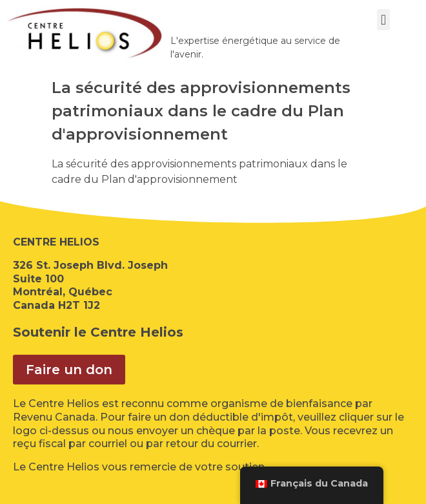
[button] (383, 20)
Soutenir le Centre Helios (98, 332)
